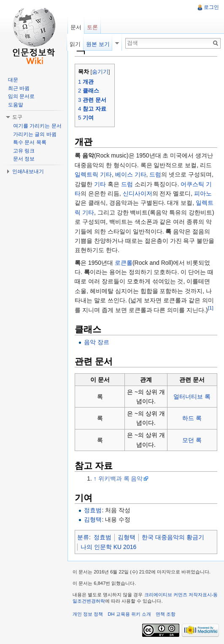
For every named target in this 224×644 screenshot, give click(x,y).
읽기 (75, 44)
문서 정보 (24, 159)
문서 (76, 27)
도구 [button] (17, 117)
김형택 (93, 519)
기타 (100, 184)
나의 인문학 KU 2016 (108, 547)
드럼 (155, 174)
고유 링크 (24, 151)
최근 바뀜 (19, 88)
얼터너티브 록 (192, 397)
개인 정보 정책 (88, 614)
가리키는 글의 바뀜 (35, 134)
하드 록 (192, 418)
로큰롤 (124, 263)
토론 (92, 27)
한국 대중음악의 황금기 (173, 537)
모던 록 (192, 440)
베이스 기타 (131, 174)
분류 (83, 537)
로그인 (211, 7)
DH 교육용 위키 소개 (129, 614)
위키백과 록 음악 (121, 478)
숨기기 (100, 72)
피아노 (203, 193)
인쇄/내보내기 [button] (28, 171)
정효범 (93, 510)
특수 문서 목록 (30, 142)
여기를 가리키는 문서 (37, 126)
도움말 (16, 105)
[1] (211, 308)
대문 (13, 80)
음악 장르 (97, 342)
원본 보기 (98, 44)
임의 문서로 (21, 96)
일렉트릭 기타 (93, 174)
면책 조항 (166, 614)
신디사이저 (138, 193)
